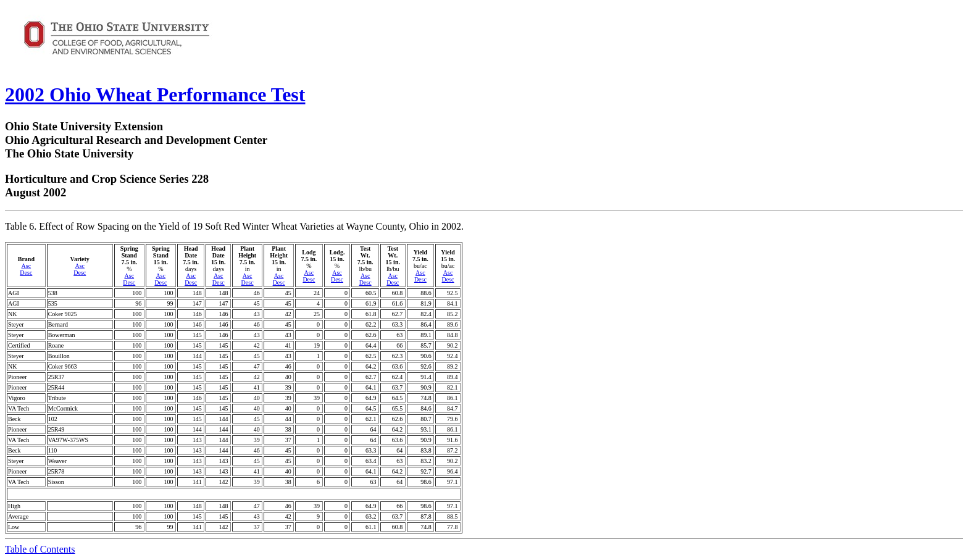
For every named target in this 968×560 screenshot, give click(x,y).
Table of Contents (40, 549)
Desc (26, 273)
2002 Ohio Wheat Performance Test (155, 94)
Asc (27, 266)
